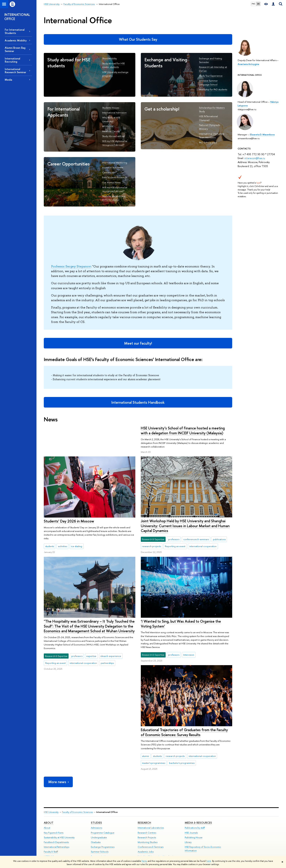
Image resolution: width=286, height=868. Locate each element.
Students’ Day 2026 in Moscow (166, 490)
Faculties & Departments (56, 820)
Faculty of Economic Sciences (77, 789)
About (49, 800)
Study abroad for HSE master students (113, 65)
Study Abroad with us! (113, 136)
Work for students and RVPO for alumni (114, 198)
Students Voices (111, 108)
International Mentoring (115, 163)
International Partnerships (56, 824)
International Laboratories (151, 805)
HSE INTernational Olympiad (208, 118)
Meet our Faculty (111, 131)
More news (59, 759)
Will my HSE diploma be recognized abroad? (115, 189)
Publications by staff (195, 805)
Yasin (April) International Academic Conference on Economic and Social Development (157, 837)
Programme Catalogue (103, 810)
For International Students (15, 31)
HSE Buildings (51, 834)
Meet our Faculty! (138, 343)
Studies (96, 800)
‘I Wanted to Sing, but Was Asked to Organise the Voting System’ (84, 624)
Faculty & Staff (51, 829)
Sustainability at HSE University (59, 815)
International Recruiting (12, 60)
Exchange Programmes (103, 824)
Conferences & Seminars (151, 824)
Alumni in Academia (113, 167)
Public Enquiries (52, 847)
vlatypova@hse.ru (247, 109)
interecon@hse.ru (255, 158)
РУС (254, 4)
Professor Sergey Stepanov (71, 266)
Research (144, 800)
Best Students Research (115, 177)
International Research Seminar (15, 71)
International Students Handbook (138, 402)
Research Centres (147, 810)
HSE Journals (191, 810)
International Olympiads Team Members (212, 136)
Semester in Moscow (102, 834)
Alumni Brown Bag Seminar (15, 49)
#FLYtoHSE (108, 126)
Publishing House (194, 815)
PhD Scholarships (208, 142)
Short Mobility (109, 58)
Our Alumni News (111, 182)
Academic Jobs (146, 829)
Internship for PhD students (213, 89)
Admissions (96, 805)
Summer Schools (100, 829)
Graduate (96, 820)
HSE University (51, 789)
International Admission (114, 113)
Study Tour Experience (211, 76)
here (144, 861)
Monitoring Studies (148, 820)
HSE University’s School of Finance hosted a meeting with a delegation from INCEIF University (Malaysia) (86, 431)
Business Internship (100, 839)
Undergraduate (99, 815)
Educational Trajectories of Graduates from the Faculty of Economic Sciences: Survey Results (184, 710)
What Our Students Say (138, 39)
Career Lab (108, 172)
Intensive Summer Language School (208, 83)
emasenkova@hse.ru (249, 138)
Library (188, 820)
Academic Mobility (16, 40)
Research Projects (147, 815)
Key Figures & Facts (54, 810)
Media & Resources (198, 800)
